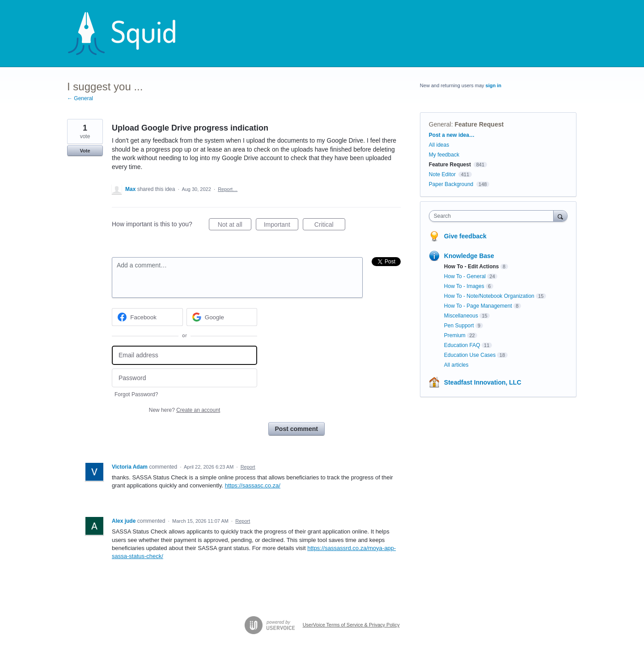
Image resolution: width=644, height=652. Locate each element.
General (440, 124)
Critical (330, 226)
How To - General (465, 276)
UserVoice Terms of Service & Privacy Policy (351, 625)
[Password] (184, 378)
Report (248, 467)
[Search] (560, 216)
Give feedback (465, 236)
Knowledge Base (469, 256)
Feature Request (479, 124)
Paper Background (451, 184)
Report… (228, 189)
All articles (456, 365)
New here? (184, 410)
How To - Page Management (478, 306)
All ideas (439, 145)
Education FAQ (462, 345)
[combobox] (494, 216)
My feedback (444, 155)
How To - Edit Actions (472, 267)
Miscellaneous (461, 316)
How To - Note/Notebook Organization (489, 296)
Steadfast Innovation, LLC (483, 382)
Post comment (297, 429)
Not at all (235, 226)
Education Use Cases (470, 355)
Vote (85, 151)
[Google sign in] (222, 317)
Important (281, 226)
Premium (455, 335)
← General (80, 98)
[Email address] (184, 355)
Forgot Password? (136, 394)
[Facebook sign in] (147, 317)
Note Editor (442, 174)
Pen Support (459, 326)
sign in (494, 85)
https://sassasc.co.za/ (253, 485)
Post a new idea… (452, 135)
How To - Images (464, 286)
